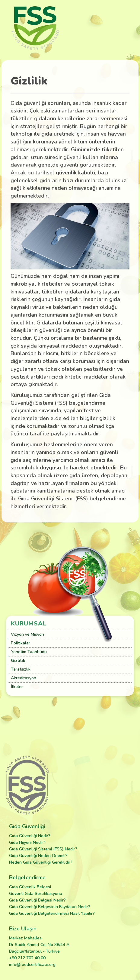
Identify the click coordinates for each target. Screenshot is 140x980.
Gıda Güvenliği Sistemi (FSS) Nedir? (43, 849)
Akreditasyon (24, 678)
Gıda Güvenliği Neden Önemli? (38, 856)
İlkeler (17, 687)
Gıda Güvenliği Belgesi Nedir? (37, 900)
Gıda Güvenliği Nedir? (30, 836)
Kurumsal (29, 624)
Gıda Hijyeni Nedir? (27, 842)
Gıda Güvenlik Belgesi (30, 887)
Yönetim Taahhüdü (29, 652)
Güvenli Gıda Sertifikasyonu (36, 894)
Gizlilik (18, 661)
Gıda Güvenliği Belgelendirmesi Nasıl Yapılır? (52, 913)
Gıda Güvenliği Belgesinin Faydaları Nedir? (50, 907)
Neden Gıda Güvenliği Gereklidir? (41, 862)
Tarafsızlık (21, 669)
